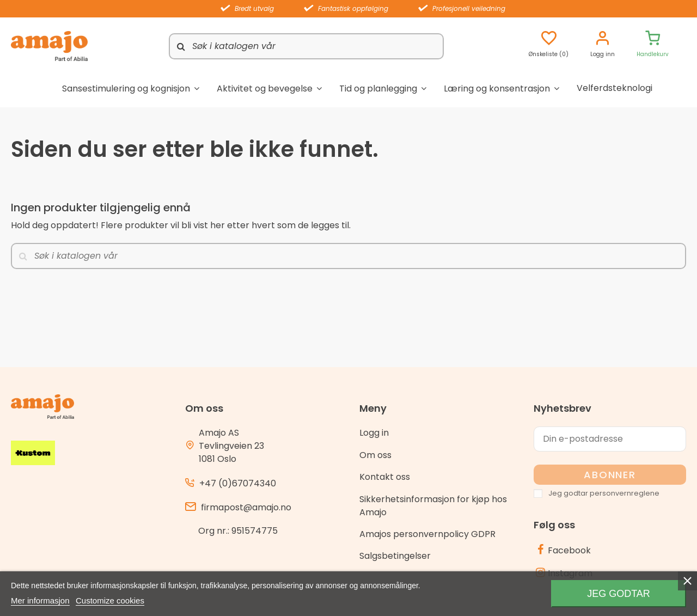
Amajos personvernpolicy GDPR (427, 534)
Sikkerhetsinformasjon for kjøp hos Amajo (433, 506)
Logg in (374, 433)
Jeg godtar (619, 594)
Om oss (375, 455)
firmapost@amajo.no (246, 507)
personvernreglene (625, 493)
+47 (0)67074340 (238, 483)
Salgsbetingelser (395, 556)
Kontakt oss (385, 477)
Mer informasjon (40, 600)
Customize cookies (110, 600)
